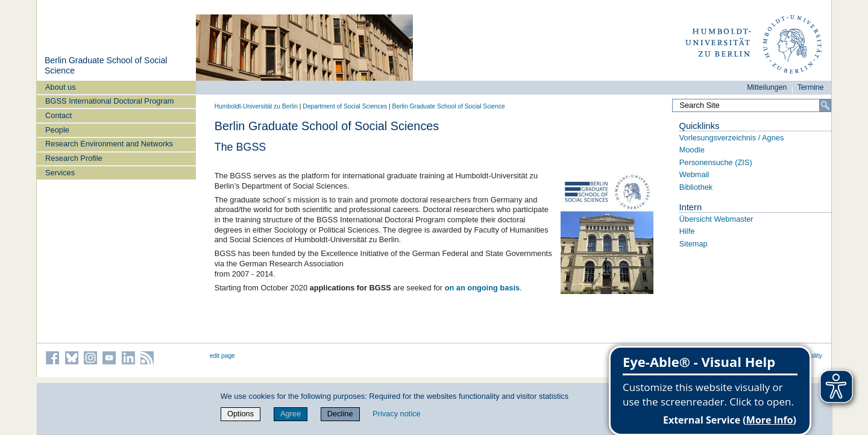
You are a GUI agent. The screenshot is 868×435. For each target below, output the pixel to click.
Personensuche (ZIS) (716, 162)
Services (60, 173)
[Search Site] (752, 105)
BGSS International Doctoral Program (109, 101)
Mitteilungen (767, 87)
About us (61, 87)
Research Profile (74, 158)
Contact (58, 115)
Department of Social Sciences (345, 106)
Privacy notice (397, 414)
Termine (811, 87)
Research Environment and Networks (109, 144)
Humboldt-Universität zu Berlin (256, 106)
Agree (291, 414)
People (57, 130)
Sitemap (693, 244)
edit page (222, 356)
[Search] (825, 105)
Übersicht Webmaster (716, 219)
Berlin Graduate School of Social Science (449, 106)
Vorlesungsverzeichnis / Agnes (732, 138)
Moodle (692, 150)
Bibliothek (696, 187)
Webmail (694, 174)
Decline (340, 414)
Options (241, 414)
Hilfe (687, 231)
